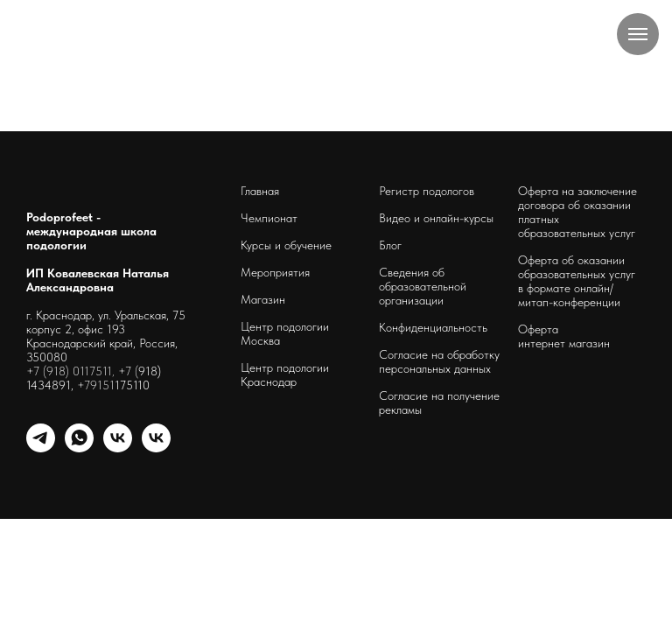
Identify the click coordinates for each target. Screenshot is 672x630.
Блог (390, 245)
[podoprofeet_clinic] (156, 448)
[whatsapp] (79, 448)
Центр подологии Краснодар (285, 374)
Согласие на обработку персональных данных (439, 361)
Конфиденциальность (433, 327)
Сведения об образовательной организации (423, 286)
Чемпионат (269, 218)
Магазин (263, 299)
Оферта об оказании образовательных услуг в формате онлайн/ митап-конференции (577, 281)
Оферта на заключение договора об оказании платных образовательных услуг (577, 212)
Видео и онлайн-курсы (436, 218)
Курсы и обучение (286, 245)
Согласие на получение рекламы (439, 402)
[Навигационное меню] (638, 34)
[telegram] (41, 448)
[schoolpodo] (118, 448)
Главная (260, 191)
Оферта (538, 329)
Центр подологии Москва (285, 333)
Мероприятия (275, 272)
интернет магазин (564, 343)
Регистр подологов (427, 191)
